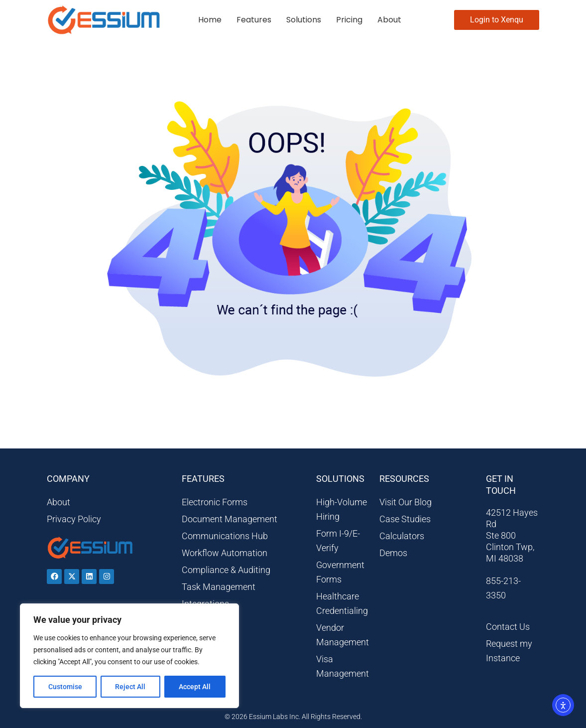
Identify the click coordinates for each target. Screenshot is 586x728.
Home (210, 20)
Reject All (131, 687)
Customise (65, 687)
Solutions (304, 20)
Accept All (195, 687)
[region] (129, 656)
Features (254, 20)
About (389, 20)
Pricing (349, 20)
